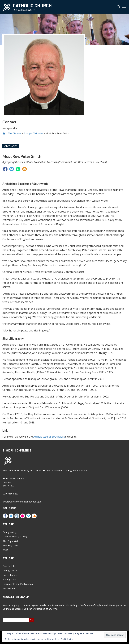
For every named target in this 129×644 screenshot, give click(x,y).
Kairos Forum (10, 575)
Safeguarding (10, 532)
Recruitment (9, 588)
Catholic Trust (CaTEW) (15, 537)
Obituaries (11, 146)
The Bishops (15, 133)
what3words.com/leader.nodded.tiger (22, 502)
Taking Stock (10, 579)
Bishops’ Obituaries (33, 133)
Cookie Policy (67, 639)
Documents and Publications (18, 584)
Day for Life (9, 566)
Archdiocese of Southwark (49, 437)
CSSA (6, 550)
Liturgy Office (10, 571)
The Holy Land (10, 546)
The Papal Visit (11, 541)
